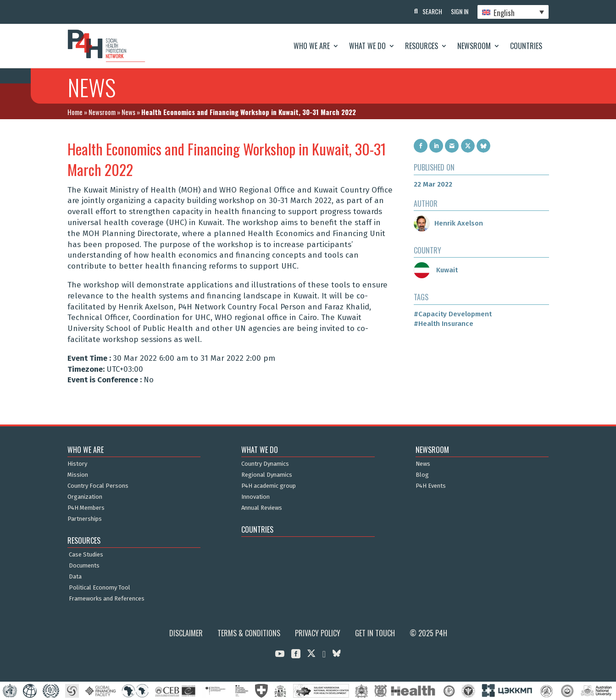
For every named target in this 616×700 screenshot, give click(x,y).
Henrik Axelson (448, 223)
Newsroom (474, 46)
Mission (78, 475)
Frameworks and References (107, 599)
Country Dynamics (265, 464)
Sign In (459, 11)
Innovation (255, 497)
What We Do (367, 46)
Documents (84, 566)
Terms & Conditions (249, 633)
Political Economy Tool (100, 588)
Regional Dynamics (267, 475)
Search (431, 11)
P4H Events (431, 486)
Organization (85, 497)
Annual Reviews (262, 508)
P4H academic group (269, 486)
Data (75, 577)
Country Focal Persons (98, 486)
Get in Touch (375, 633)
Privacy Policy (318, 633)
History (77, 464)
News (128, 112)
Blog (422, 475)
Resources (422, 46)
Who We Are (312, 46)
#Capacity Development (453, 314)
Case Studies (86, 555)
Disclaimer (186, 633)
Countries (526, 46)
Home (75, 112)
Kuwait (436, 270)
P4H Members (86, 508)
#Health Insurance (444, 324)
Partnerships (85, 519)
